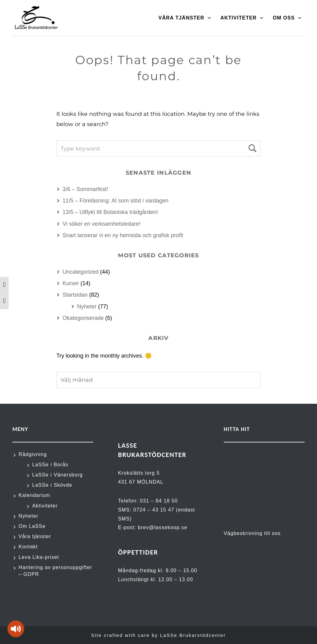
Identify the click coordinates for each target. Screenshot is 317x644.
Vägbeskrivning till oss (252, 533)
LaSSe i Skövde (52, 485)
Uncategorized (80, 272)
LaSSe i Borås (50, 465)
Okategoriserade (83, 318)
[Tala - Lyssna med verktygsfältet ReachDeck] (16, 629)
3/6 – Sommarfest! (85, 189)
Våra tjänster (181, 18)
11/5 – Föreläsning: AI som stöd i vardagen (115, 201)
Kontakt (28, 547)
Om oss (284, 18)
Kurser (71, 283)
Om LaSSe (32, 526)
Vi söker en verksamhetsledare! (102, 224)
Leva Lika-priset (39, 557)
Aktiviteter (239, 18)
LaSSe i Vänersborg (57, 475)
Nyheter (87, 307)
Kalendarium (34, 495)
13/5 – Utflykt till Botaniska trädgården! (110, 212)
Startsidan (75, 295)
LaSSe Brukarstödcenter (193, 635)
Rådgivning (33, 454)
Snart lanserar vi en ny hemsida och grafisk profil (123, 235)
